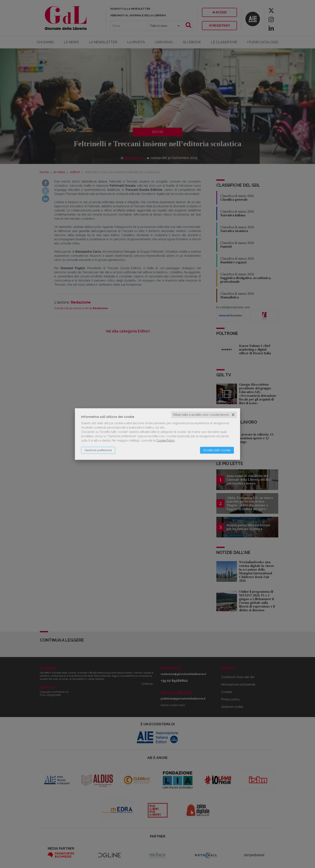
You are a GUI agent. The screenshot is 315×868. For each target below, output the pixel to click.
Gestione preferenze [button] (98, 450)
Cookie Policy (165, 440)
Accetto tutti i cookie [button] (217, 450)
